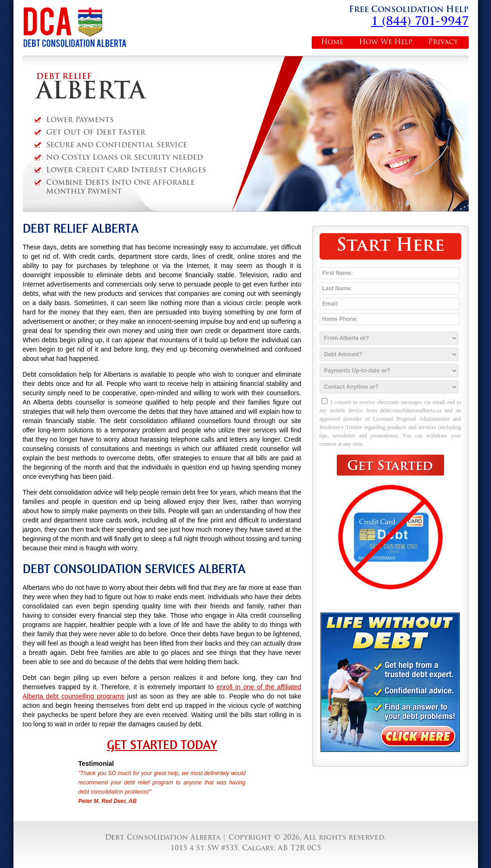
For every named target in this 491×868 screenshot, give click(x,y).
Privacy (443, 42)
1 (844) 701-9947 (420, 22)
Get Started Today (162, 745)
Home (332, 42)
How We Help (386, 42)
